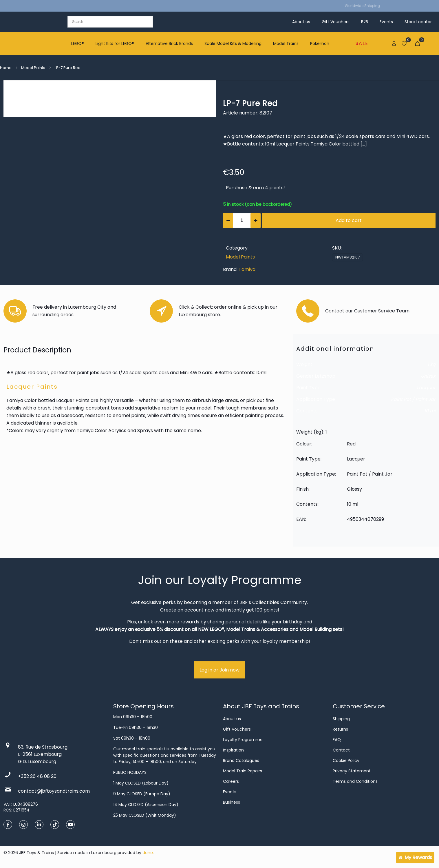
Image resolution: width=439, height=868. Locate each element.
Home (6, 68)
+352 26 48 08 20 (37, 776)
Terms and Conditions (355, 781)
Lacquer (426, 388)
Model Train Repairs (243, 771)
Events (230, 792)
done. (148, 853)
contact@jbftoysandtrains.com (54, 791)
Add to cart (349, 220)
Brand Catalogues (241, 760)
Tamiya (247, 269)
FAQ (337, 740)
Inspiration (233, 750)
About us (232, 719)
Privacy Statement (352, 771)
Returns (340, 729)
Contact (341, 750)
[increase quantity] (256, 221)
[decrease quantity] (228, 221)
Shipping (341, 719)
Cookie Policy (346, 760)
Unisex (428, 376)
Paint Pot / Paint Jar (413, 399)
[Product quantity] (242, 221)
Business (232, 802)
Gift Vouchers (237, 729)
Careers (231, 781)
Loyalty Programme (243, 740)
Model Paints (33, 68)
